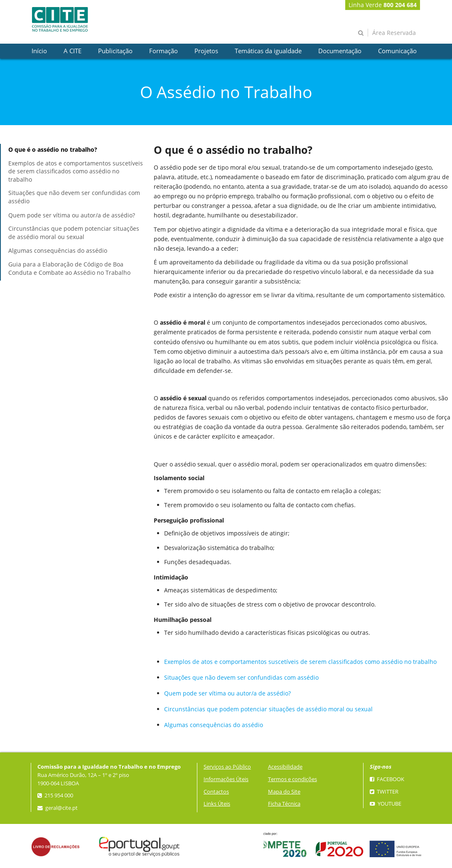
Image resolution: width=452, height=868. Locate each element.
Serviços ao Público (227, 767)
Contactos (216, 792)
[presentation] (39, 51)
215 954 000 (55, 795)
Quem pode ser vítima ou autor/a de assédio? (72, 215)
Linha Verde (383, 5)
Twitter (384, 792)
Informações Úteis (226, 779)
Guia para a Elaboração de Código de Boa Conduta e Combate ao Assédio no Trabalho (69, 268)
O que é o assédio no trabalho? (53, 149)
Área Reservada (394, 33)
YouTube (386, 804)
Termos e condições (292, 779)
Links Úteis (217, 804)
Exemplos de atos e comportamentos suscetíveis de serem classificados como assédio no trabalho (76, 171)
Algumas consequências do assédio (58, 250)
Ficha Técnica (284, 804)
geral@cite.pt (58, 808)
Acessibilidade (285, 767)
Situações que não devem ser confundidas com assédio (74, 197)
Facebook (387, 779)
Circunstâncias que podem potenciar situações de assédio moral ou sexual (74, 233)
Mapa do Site (284, 792)
